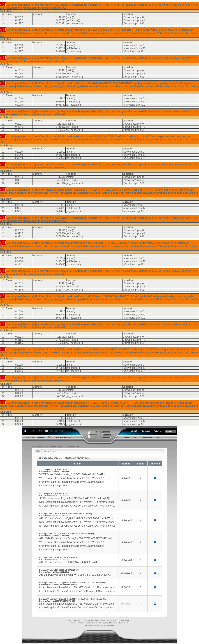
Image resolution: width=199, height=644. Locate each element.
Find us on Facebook (35, 431)
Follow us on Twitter (56, 431)
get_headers (73, 23)
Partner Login (159, 431)
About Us (135, 431)
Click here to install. (73, 446)
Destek (46, 452)
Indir (54, 452)
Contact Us (146, 431)
